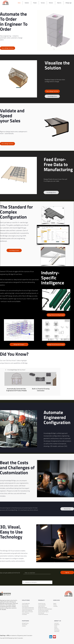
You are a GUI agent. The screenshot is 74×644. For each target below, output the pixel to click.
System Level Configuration (27, 610)
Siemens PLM (25, 625)
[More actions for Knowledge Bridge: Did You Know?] (16, 370)
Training (55, 605)
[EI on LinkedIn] (51, 637)
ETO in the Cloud (25, 605)
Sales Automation (25, 606)
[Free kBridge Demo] (52, 96)
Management (57, 625)
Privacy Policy (57, 630)
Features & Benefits (42, 605)
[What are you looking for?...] (37, 582)
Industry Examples (26, 613)
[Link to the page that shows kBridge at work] (14, 250)
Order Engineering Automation (28, 608)
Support (55, 603)
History (56, 626)
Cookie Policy (57, 631)
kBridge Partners (25, 623)
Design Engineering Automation (28, 609)
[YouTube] (54, 637)
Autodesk (24, 626)
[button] (27, 3)
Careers (56, 627)
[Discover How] (67, 509)
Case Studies (24, 614)
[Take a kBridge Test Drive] (8, 48)
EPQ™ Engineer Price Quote (27, 612)
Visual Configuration (26, 603)
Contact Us (56, 629)
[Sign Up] (67, 572)
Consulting (55, 606)
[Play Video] (17, 379)
